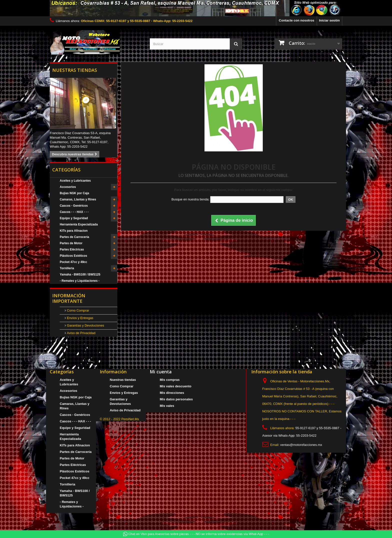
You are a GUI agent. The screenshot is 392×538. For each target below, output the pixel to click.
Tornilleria (67, 268)
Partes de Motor (71, 243)
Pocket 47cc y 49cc (73, 262)
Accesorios (68, 187)
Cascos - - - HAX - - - (74, 212)
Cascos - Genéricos (74, 206)
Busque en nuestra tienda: (190, 199)
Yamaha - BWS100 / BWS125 (80, 275)
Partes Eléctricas (72, 249)
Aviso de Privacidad (81, 333)
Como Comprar (77, 310)
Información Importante (69, 298)
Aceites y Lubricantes (75, 181)
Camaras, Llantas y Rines (78, 199)
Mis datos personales (176, 399)
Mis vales (167, 406)
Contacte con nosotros (296, 20)
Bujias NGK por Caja (74, 193)
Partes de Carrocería (74, 237)
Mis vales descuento (175, 386)
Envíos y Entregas (80, 318)
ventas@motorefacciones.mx (301, 445)
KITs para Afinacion (74, 231)
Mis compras (170, 380)
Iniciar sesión (329, 20)
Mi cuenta (161, 372)
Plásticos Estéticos (73, 256)
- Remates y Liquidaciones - (80, 281)
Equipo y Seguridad (74, 218)
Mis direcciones (172, 393)
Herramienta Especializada (79, 224)
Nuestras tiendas (75, 70)
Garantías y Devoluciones (85, 325)
